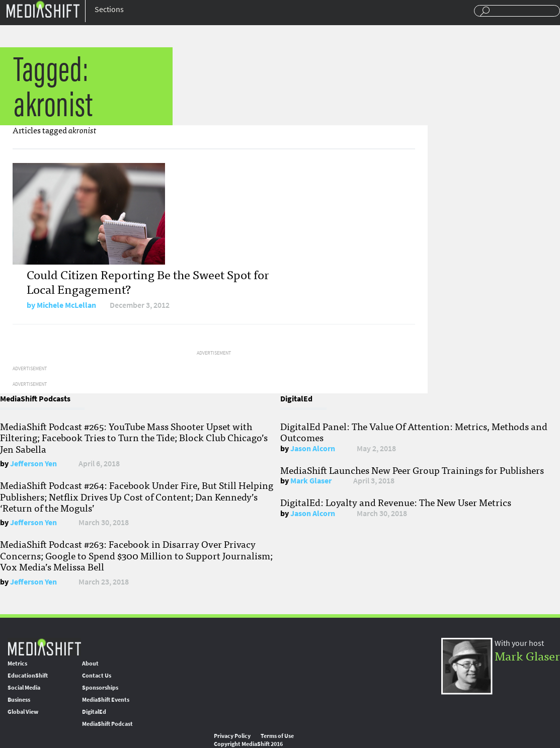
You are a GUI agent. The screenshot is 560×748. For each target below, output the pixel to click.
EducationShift (28, 676)
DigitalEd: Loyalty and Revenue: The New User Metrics (396, 502)
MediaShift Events (106, 700)
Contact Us (97, 676)
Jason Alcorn (313, 448)
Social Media (24, 688)
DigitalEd (94, 712)
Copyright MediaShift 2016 (248, 744)
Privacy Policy (232, 736)
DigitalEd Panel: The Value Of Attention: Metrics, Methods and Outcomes (414, 432)
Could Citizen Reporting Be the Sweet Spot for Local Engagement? (148, 281)
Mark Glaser (311, 481)
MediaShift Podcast (107, 724)
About (90, 663)
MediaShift (44, 647)
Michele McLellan (66, 305)
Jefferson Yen (33, 464)
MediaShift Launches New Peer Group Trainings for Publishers (412, 470)
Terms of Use (277, 736)
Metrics (17, 663)
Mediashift (43, 9)
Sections (109, 9)
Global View (23, 712)
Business (19, 700)
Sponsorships (100, 688)
